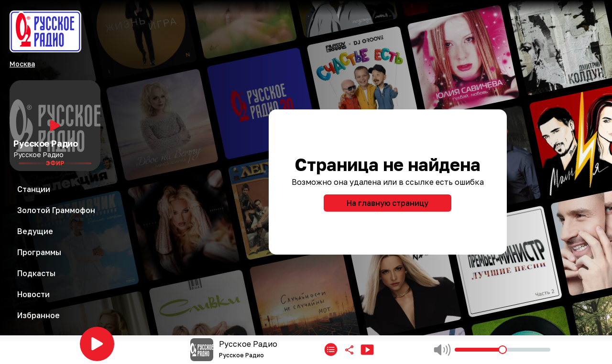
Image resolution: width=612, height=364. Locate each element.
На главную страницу (388, 203)
